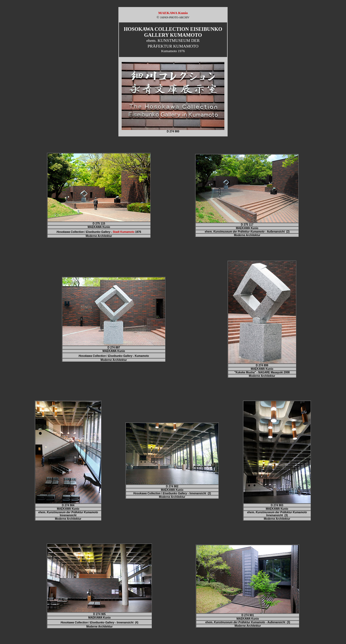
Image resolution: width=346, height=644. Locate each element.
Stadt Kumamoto (124, 232)
